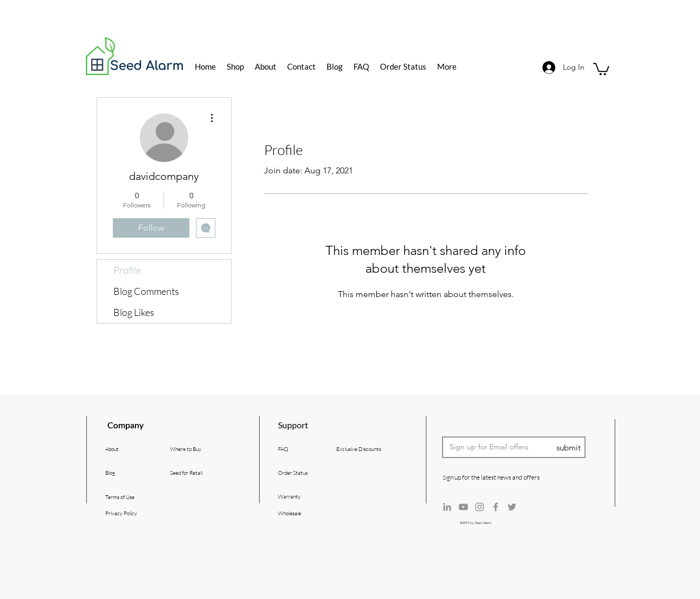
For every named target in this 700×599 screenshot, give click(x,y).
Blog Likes (134, 312)
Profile (127, 270)
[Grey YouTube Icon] (463, 507)
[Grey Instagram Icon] (480, 507)
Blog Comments (146, 291)
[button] (601, 68)
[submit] (569, 448)
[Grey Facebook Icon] (496, 507)
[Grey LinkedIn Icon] (447, 507)
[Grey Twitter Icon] (512, 507)
